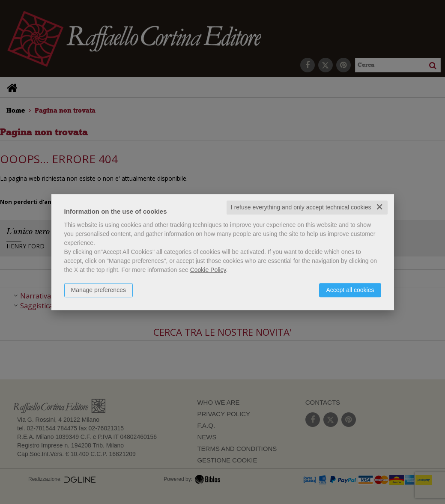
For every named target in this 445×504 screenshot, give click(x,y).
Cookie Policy (208, 270)
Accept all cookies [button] (350, 290)
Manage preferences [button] (99, 290)
